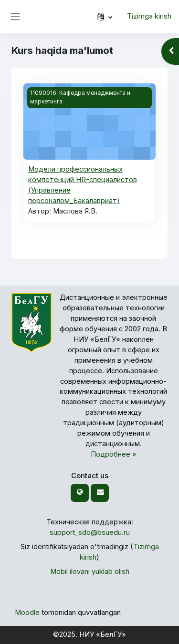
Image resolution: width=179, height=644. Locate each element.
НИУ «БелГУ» (103, 634)
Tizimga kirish (149, 16)
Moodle (27, 613)
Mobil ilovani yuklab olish (90, 572)
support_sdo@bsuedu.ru (90, 532)
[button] (105, 17)
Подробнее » (114, 454)
